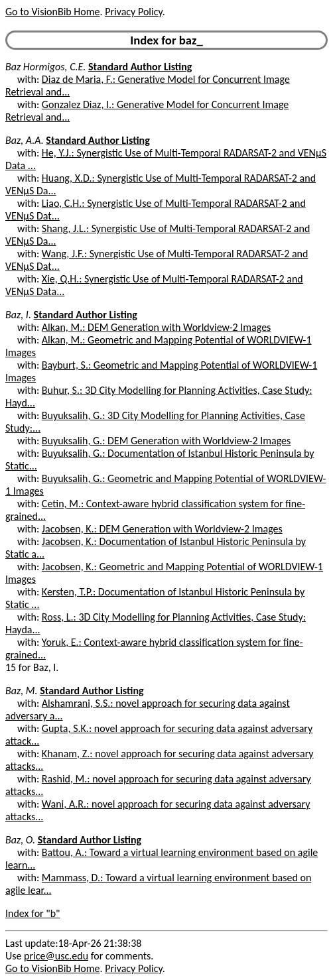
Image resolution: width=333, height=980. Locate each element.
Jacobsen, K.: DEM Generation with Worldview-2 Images (162, 529)
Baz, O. (20, 840)
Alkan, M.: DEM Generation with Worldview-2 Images (157, 327)
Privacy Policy (133, 12)
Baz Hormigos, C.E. (45, 67)
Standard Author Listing (140, 67)
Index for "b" (33, 913)
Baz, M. (22, 691)
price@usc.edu (56, 956)
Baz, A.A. (25, 140)
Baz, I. (18, 315)
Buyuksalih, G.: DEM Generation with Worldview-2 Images (166, 441)
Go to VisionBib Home (52, 12)
